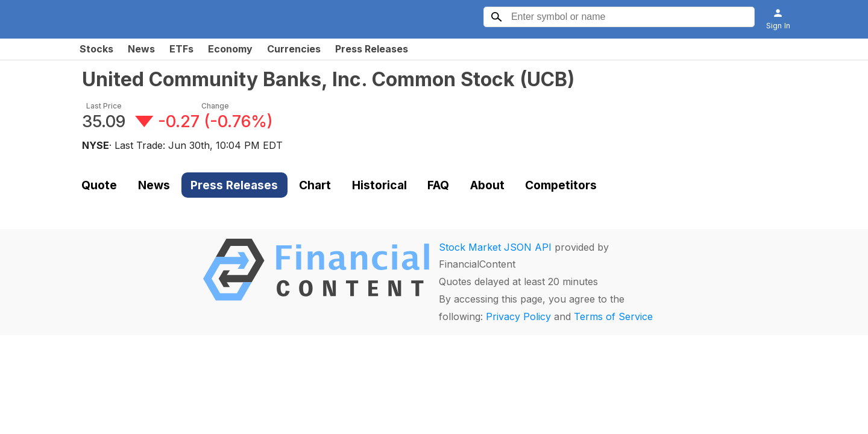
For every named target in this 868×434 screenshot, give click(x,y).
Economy (230, 49)
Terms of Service (613, 316)
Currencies (294, 49)
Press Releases (372, 49)
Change (215, 106)
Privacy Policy (518, 316)
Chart (315, 185)
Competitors (561, 185)
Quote (99, 185)
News (141, 49)
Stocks (96, 49)
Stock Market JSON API (495, 247)
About (487, 185)
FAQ (438, 185)
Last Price (104, 106)
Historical (379, 185)
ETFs (181, 49)
